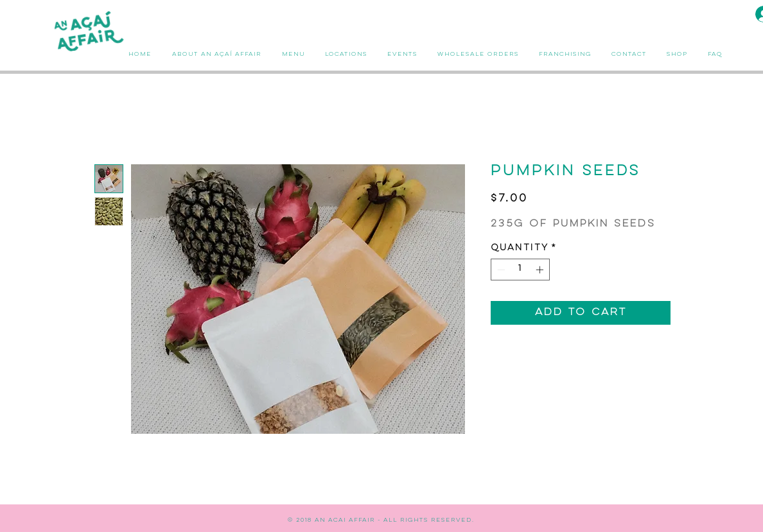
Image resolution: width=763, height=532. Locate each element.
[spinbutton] (520, 270)
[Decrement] (500, 270)
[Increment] (541, 270)
